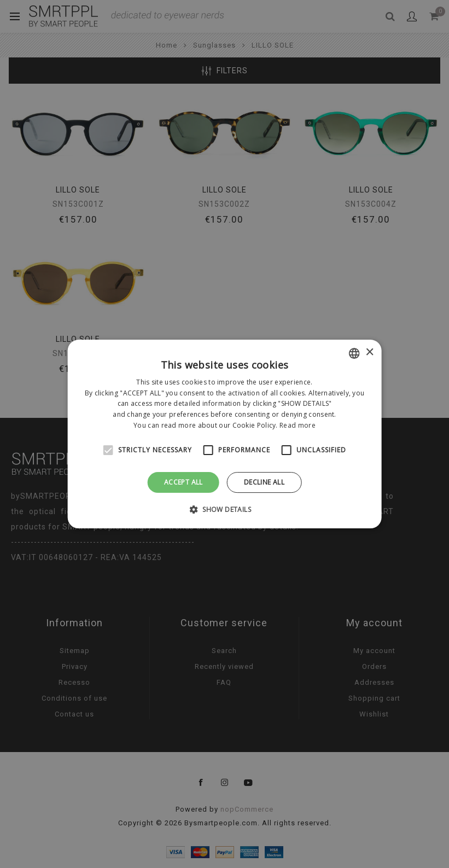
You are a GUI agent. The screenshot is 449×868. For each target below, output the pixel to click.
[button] (224, 509)
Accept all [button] (183, 482)
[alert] (224, 434)
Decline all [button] (264, 482)
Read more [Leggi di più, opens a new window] (298, 425)
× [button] (369, 353)
